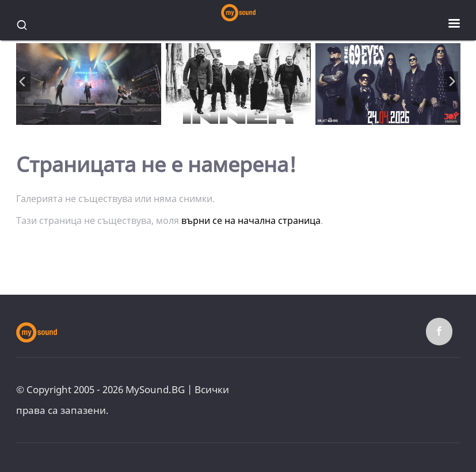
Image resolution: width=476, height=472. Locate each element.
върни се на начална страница (251, 220)
